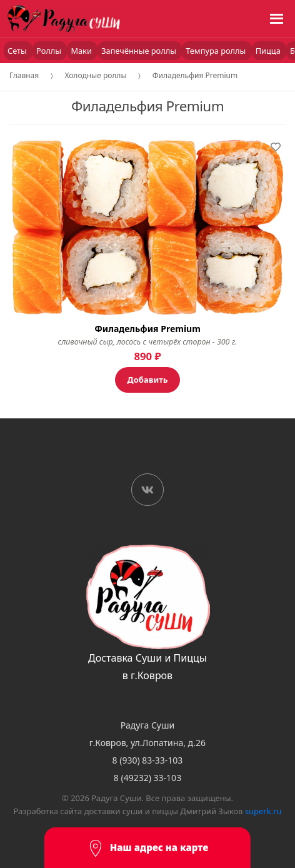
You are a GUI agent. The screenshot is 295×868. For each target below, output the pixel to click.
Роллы (50, 51)
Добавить (148, 380)
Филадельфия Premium (195, 75)
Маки (82, 51)
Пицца (269, 51)
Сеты (18, 51)
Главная (24, 75)
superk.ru (263, 811)
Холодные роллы (95, 75)
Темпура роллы (217, 51)
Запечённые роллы (140, 51)
